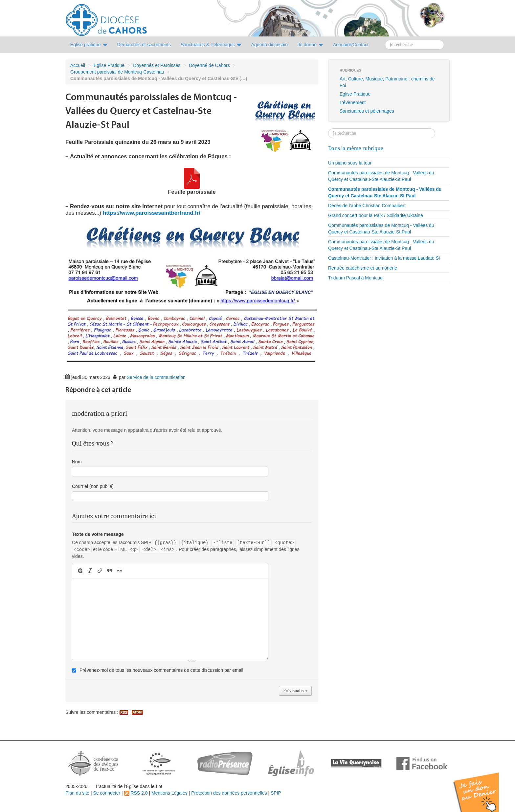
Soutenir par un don (482, 787)
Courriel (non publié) (93, 486)
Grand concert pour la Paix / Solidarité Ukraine (376, 215)
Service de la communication (156, 377)
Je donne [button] (310, 45)
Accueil (78, 65)
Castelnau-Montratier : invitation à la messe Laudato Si (384, 258)
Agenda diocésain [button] (269, 45)
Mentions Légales (169, 793)
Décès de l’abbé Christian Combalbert (367, 206)
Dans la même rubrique (356, 148)
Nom (77, 462)
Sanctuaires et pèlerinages (367, 111)
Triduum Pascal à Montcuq (355, 278)
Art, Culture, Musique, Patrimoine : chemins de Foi (387, 82)
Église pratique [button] (89, 45)
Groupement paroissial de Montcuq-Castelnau (117, 72)
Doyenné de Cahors (209, 65)
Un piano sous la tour (350, 163)
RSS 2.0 (136, 793)
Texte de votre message (98, 534)
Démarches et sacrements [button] (144, 45)
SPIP (276, 793)
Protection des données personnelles (229, 793)
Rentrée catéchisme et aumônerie (363, 268)
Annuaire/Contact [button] (351, 45)
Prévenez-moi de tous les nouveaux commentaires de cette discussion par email (161, 670)
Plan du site (77, 793)
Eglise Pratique (109, 65)
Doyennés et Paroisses (157, 65)
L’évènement (353, 102)
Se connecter (107, 793)
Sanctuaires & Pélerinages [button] (211, 45)
